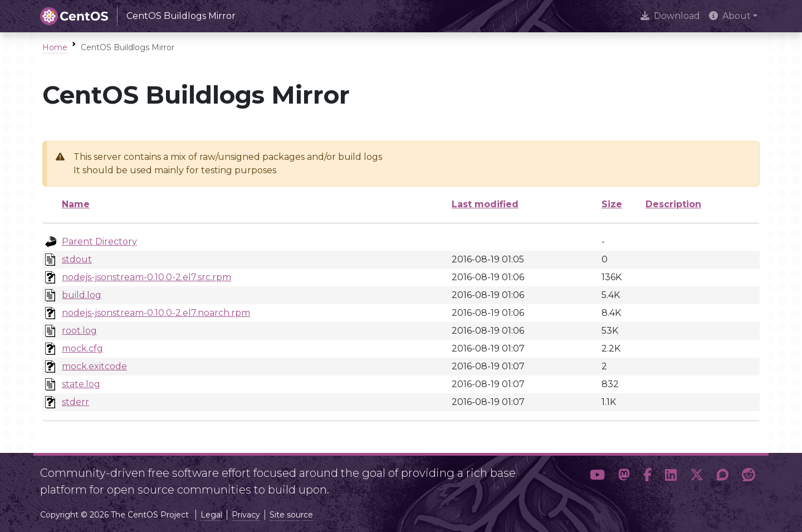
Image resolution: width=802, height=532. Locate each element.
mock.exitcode (94, 366)
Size (612, 204)
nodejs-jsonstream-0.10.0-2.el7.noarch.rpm (156, 313)
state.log (81, 384)
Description (673, 204)
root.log (79, 331)
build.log (82, 295)
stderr (75, 402)
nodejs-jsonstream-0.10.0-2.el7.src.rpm (146, 277)
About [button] (730, 16)
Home (55, 47)
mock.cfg (82, 348)
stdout (77, 259)
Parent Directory (99, 241)
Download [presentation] (670, 16)
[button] (597, 477)
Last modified (485, 204)
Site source (291, 515)
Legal (211, 515)
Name (76, 204)
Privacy (246, 515)
